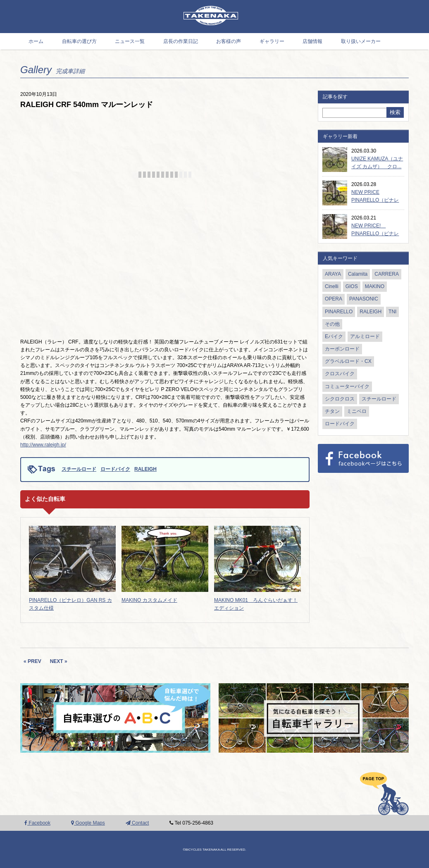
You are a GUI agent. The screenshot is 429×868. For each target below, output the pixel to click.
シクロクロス (340, 399)
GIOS (352, 286)
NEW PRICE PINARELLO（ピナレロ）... (375, 200)
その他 (332, 324)
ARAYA (333, 274)
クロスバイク (340, 374)
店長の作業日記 (181, 41)
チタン (332, 411)
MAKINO (375, 286)
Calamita (358, 274)
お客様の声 (229, 41)
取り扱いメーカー (361, 41)
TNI (392, 312)
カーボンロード (342, 349)
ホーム (36, 41)
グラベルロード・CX (348, 361)
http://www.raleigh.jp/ (43, 445)
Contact (137, 823)
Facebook (37, 823)
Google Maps (88, 823)
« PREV (32, 661)
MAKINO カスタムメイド (149, 600)
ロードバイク (115, 469)
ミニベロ (357, 411)
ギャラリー (272, 41)
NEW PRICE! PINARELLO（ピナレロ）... (375, 234)
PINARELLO (339, 312)
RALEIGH (145, 469)
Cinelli (332, 286)
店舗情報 (312, 41)
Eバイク (334, 336)
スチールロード (79, 469)
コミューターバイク (347, 386)
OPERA (334, 299)
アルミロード (365, 336)
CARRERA (387, 274)
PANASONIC (364, 299)
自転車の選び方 (79, 41)
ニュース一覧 (130, 41)
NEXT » (59, 661)
